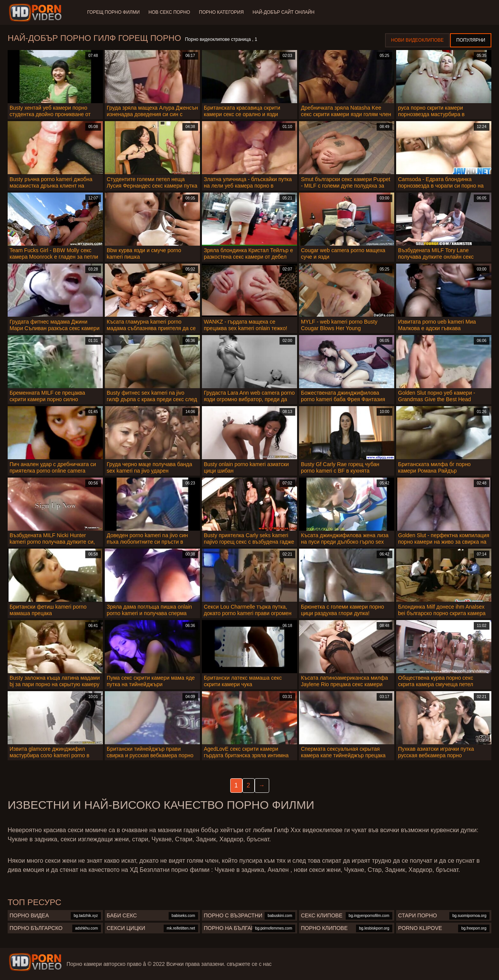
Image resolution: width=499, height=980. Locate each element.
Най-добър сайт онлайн (284, 12)
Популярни (471, 40)
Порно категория (222, 12)
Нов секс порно (170, 12)
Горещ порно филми (113, 12)
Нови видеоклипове (418, 40)
